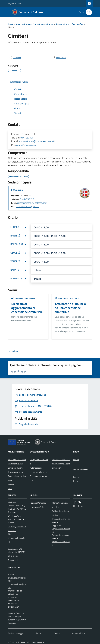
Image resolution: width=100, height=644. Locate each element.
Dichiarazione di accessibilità (60, 513)
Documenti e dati (15, 464)
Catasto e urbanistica (39, 472)
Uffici (10, 489)
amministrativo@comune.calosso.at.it (37, 141)
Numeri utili (13, 560)
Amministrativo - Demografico (70, 24)
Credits (57, 633)
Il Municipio (17, 190)
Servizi (38, 633)
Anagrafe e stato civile (23, 298)
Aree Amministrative (44, 24)
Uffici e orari (13, 556)
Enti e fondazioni (15, 468)
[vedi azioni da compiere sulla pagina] (59, 58)
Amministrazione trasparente (61, 521)
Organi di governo (16, 472)
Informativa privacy (60, 503)
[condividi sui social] (15, 58)
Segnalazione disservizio (61, 530)
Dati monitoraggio (16, 633)
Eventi (76, 481)
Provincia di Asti (37, 507)
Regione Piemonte (15, 3)
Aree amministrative (17, 459)
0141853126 (27, 138)
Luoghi (76, 477)
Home (11, 24)
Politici (11, 484)
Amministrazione (24, 24)
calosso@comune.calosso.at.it (32, 203)
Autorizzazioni (36, 468)
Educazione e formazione (39, 478)
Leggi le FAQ (57, 525)
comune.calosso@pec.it (28, 145)
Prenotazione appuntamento (61, 537)
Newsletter (78, 506)
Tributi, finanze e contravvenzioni (61, 466)
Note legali (56, 507)
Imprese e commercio (61, 459)
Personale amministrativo (17, 478)
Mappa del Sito (78, 633)
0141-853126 (27, 199)
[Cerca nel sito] (88, 12)
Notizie (76, 459)
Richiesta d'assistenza (61, 543)
